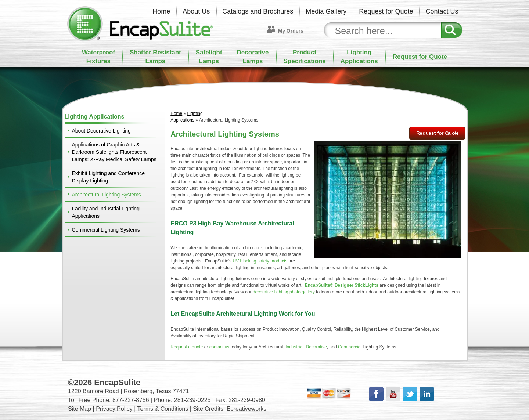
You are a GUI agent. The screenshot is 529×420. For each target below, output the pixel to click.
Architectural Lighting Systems (107, 195)
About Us (196, 11)
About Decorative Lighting (101, 131)
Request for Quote (386, 11)
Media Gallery (326, 11)
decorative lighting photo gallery (284, 292)
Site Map (80, 409)
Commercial (350, 347)
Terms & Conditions (163, 409)
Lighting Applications (95, 117)
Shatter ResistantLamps (155, 57)
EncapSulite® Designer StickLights (342, 285)
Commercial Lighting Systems (106, 230)
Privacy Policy (114, 409)
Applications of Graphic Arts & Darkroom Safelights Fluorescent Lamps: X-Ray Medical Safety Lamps (114, 152)
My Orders (291, 31)
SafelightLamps (209, 57)
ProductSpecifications (305, 57)
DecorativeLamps (253, 57)
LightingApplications (359, 57)
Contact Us (442, 11)
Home (161, 11)
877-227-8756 (131, 400)
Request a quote (187, 347)
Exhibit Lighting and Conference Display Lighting (108, 177)
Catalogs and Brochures (258, 11)
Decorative (316, 347)
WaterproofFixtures (98, 57)
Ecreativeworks (246, 409)
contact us (219, 347)
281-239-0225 (192, 400)
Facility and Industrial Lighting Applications (106, 212)
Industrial (294, 347)
